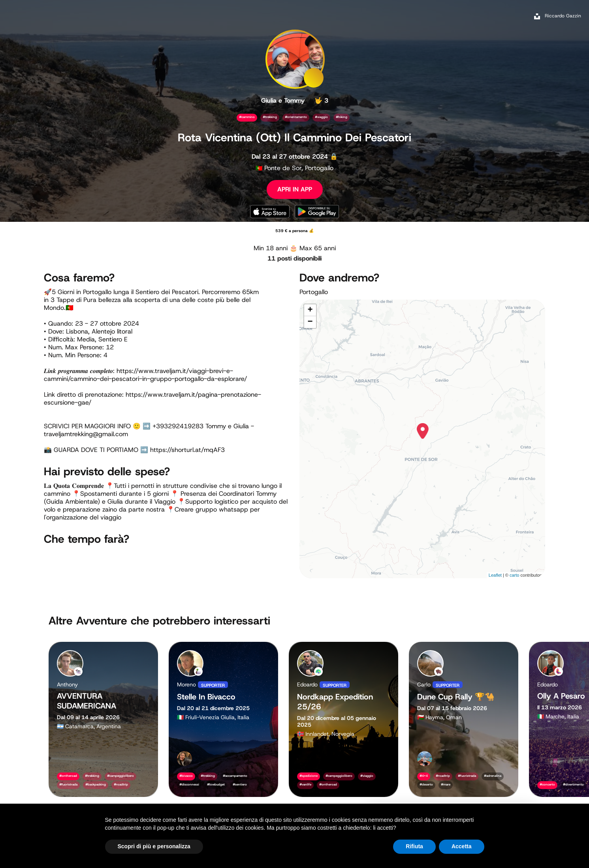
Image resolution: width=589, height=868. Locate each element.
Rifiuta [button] (414, 846)
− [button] (310, 322)
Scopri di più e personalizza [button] (154, 846)
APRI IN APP (295, 189)
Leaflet (495, 575)
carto (514, 575)
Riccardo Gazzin (563, 16)
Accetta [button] (462, 846)
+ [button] (310, 310)
